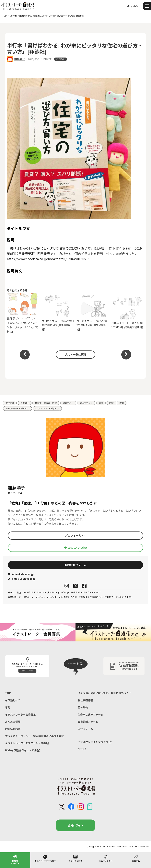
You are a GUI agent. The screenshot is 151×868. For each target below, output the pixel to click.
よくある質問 (13, 722)
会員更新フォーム (88, 722)
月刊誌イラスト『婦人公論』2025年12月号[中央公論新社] (58, 313)
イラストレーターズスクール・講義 (27, 743)
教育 (122, 403)
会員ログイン (75, 825)
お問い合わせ (13, 729)
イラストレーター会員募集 (20, 715)
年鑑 (8, 707)
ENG (135, 6)
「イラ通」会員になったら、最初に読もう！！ (105, 693)
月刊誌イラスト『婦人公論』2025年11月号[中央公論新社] (93, 313)
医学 (111, 403)
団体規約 (83, 707)
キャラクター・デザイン (17, 408)
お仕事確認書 (85, 700)
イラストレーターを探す (45, 858)
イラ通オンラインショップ (95, 742)
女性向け (10, 403)
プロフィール (75, 535)
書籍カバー (68, 403)
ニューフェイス (106, 858)
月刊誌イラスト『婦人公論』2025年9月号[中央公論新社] (128, 313)
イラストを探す (75, 858)
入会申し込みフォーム (90, 715)
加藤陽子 (20, 59)
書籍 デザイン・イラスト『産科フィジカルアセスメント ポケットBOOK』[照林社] (23, 313)
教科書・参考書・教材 (46, 403)
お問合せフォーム (75, 565)
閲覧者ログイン (15, 859)
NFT (82, 749)
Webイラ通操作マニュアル (22, 750)
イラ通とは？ (13, 700)
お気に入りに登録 (75, 548)
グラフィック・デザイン (47, 408)
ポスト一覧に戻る (75, 354)
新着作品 (136, 858)
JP (129, 6)
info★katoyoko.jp (21, 574)
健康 (101, 403)
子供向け (25, 403)
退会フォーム (85, 729)
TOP (8, 693)
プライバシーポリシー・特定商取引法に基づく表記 (35, 736)
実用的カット (86, 403)
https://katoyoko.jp (22, 579)
